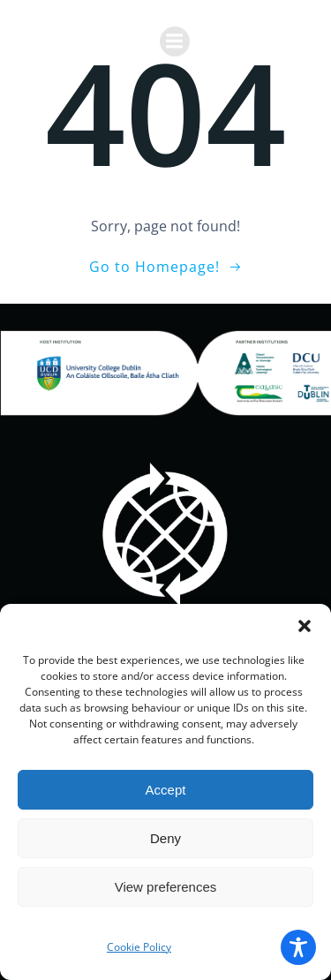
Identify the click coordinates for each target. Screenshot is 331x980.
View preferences (166, 887)
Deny (165, 838)
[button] (305, 626)
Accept (166, 790)
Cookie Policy (139, 947)
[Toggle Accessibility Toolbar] (298, 947)
